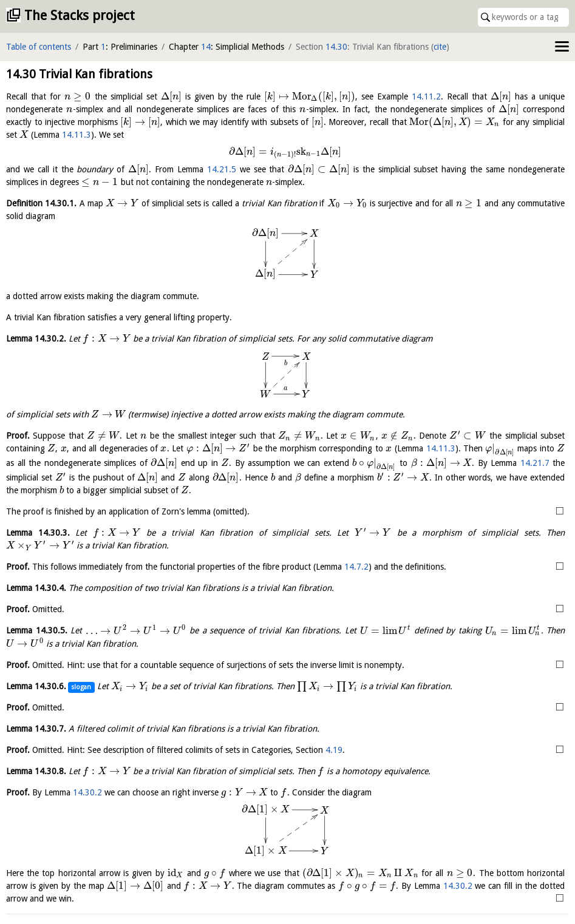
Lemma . (36, 339)
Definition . (41, 203)
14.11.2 (426, 96)
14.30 (336, 47)
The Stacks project (80, 15)
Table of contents (39, 47)
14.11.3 (77, 135)
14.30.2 (87, 792)
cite (440, 47)
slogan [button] (81, 687)
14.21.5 (222, 169)
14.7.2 (356, 567)
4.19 (334, 750)
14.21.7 (535, 463)
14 (206, 47)
